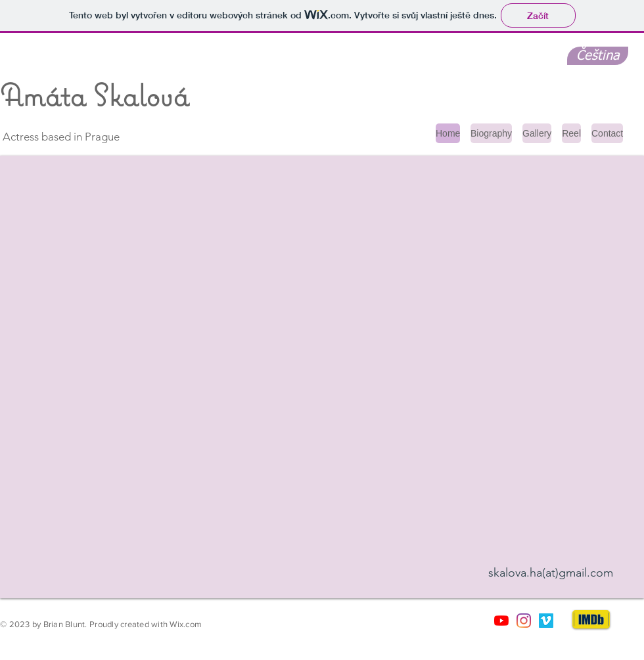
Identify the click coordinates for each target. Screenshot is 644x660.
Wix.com (186, 624)
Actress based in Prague (60, 137)
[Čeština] (598, 56)
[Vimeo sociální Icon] (546, 621)
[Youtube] (501, 621)
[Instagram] (524, 621)
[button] (322, 377)
